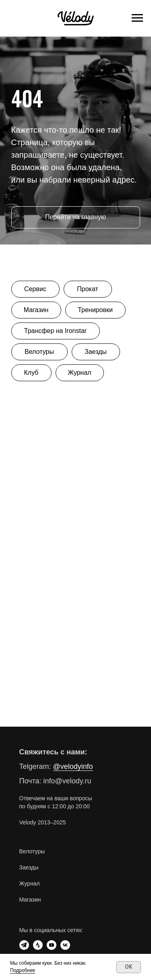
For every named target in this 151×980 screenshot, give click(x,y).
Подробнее (23, 970)
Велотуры (32, 851)
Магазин (30, 900)
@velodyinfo (73, 766)
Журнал (30, 883)
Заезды (29, 867)
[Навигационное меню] (137, 18)
